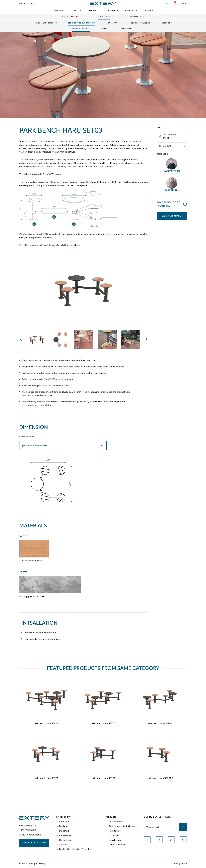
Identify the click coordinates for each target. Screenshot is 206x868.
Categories (104, 17)
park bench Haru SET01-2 (160, 778)
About (22, 3)
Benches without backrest (82, 23)
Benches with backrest (46, 23)
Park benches (116, 822)
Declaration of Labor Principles (75, 849)
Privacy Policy (180, 864)
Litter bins (167, 23)
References (131, 10)
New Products (137, 17)
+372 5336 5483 (28, 830)
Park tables (115, 831)
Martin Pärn (172, 190)
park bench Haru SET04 (160, 724)
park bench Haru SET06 (46, 724)
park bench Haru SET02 (103, 778)
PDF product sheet (169, 136)
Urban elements (126, 29)
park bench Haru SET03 (46, 778)
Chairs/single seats (141, 23)
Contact (33, 3)
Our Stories (112, 10)
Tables (104, 29)
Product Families (70, 17)
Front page (58, 10)
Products (76, 10)
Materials (93, 10)
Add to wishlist (185, 204)
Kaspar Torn (172, 171)
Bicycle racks (113, 23)
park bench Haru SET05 (103, 724)
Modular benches (81, 29)
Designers (149, 10)
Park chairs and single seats (123, 826)
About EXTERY (67, 822)
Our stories (65, 840)
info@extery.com (28, 826)
